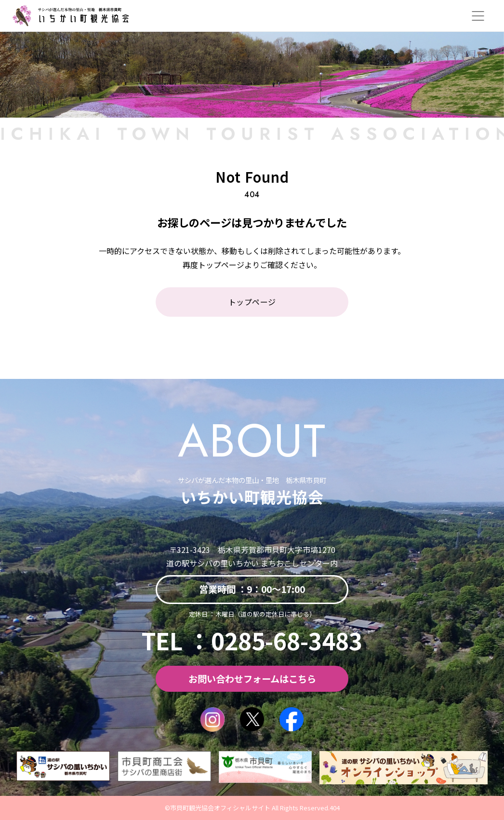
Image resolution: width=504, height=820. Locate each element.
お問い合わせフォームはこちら (252, 679)
